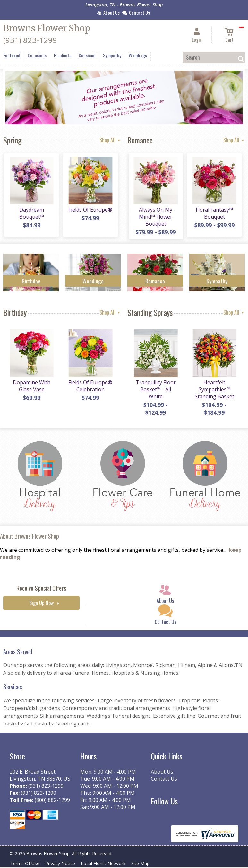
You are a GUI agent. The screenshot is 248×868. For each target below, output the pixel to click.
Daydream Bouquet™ (31, 214)
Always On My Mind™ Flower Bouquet (155, 218)
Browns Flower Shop (47, 28)
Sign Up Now (41, 605)
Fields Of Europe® (90, 211)
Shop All (110, 140)
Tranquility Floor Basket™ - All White (155, 392)
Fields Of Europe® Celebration (90, 388)
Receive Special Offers (41, 590)
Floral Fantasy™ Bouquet (214, 214)
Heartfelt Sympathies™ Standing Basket (214, 392)
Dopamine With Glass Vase (31, 388)
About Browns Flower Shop (30, 539)
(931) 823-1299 (30, 40)
